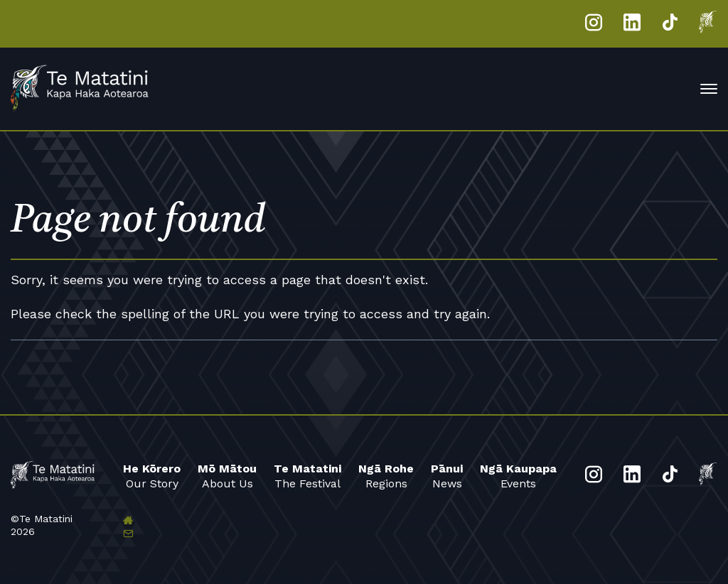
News (447, 476)
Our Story (152, 476)
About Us (227, 476)
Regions (386, 476)
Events (518, 476)
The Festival (307, 476)
